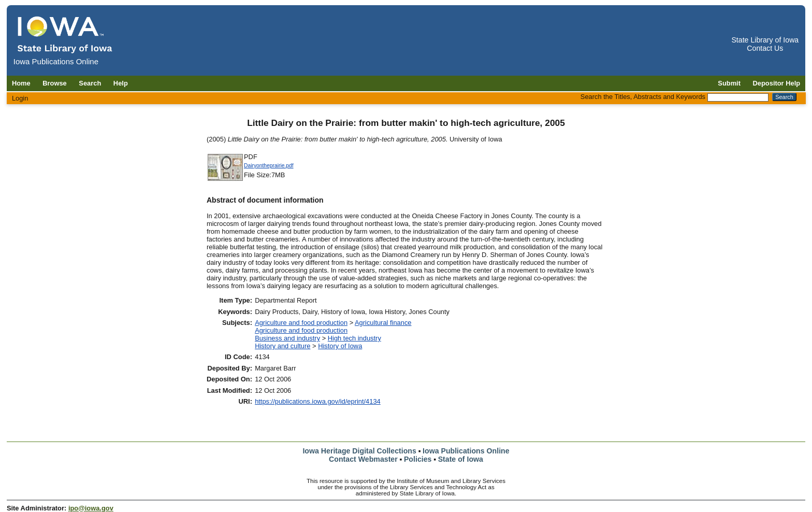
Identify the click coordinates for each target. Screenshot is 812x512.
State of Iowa (461, 459)
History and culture (282, 346)
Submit (729, 83)
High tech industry (354, 338)
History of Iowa (340, 346)
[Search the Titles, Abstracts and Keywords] (738, 97)
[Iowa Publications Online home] (65, 34)
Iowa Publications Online (466, 451)
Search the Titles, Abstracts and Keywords (643, 97)
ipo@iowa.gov (91, 508)
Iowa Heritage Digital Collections (359, 451)
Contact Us (765, 48)
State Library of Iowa (765, 40)
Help (121, 83)
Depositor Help (777, 83)
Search (90, 83)
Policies (418, 459)
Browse (55, 83)
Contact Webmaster (363, 459)
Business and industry (287, 338)
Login (20, 98)
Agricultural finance (383, 323)
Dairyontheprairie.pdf (269, 166)
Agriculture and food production (301, 323)
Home (21, 83)
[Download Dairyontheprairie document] (225, 180)
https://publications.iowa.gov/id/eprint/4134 (318, 401)
